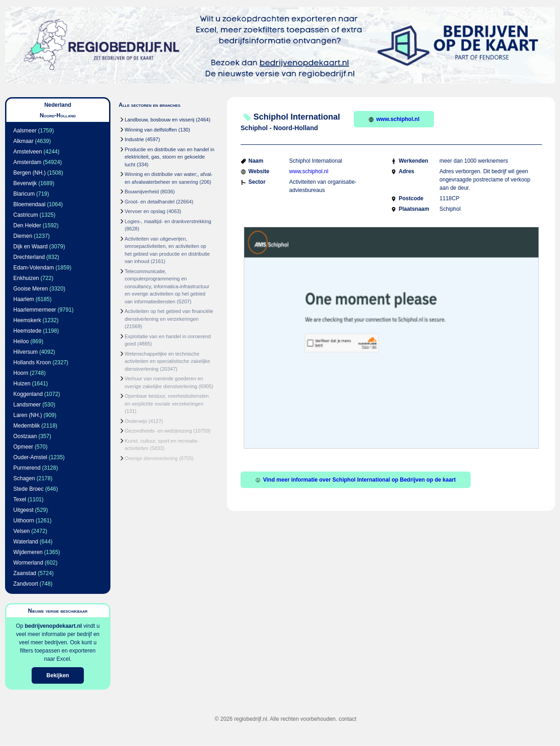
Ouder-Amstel (30, 457)
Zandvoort (26, 584)
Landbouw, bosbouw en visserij (159, 120)
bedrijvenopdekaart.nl (53, 626)
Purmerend (27, 468)
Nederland (58, 105)
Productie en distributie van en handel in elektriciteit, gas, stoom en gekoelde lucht (170, 157)
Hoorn (21, 373)
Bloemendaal (29, 204)
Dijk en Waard (30, 247)
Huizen (22, 384)
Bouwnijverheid (142, 192)
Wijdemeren (28, 552)
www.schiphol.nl (394, 119)
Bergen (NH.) (30, 173)
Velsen (22, 531)
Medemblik (27, 426)
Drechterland (29, 257)
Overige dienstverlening (151, 458)
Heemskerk (27, 320)
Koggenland (28, 394)
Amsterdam (27, 162)
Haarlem (24, 299)
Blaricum (24, 194)
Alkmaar (23, 141)
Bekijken (58, 675)
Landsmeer (27, 405)
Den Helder (27, 225)
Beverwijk (25, 183)
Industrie (134, 139)
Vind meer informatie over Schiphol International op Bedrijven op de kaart (356, 480)
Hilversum (25, 352)
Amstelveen (28, 152)
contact (348, 719)
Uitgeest (23, 510)
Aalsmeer (25, 131)
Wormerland (28, 563)
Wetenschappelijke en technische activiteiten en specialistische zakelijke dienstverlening (167, 361)
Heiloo (21, 341)
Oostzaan (25, 436)
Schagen (24, 478)
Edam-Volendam (34, 268)
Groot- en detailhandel (150, 202)
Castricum (26, 215)
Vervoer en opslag (145, 211)
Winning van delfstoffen (151, 130)
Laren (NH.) (28, 415)
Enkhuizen (26, 278)
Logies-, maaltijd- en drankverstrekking (168, 221)
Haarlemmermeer (35, 310)
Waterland (26, 542)
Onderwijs (136, 421)
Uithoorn (24, 521)
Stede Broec (28, 489)
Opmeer (23, 447)
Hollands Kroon (32, 362)
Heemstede (27, 331)
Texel (20, 499)
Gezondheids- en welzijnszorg (158, 431)
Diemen (23, 236)
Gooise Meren (30, 289)
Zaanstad (25, 573)
